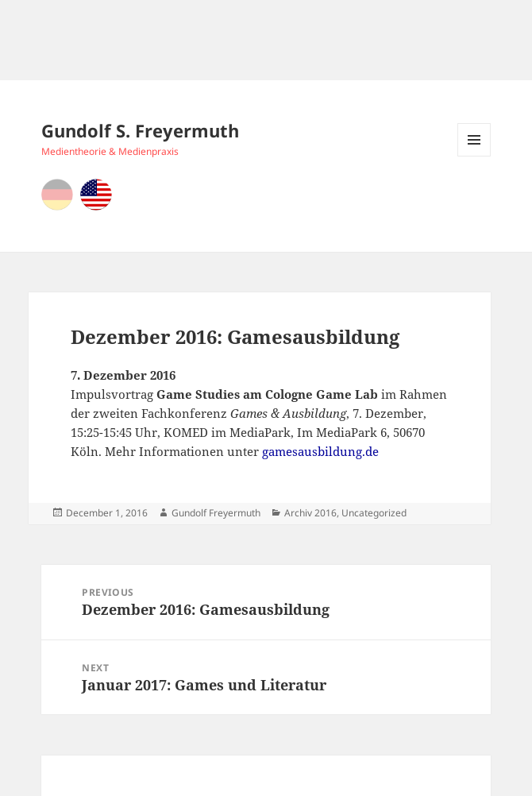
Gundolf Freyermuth (216, 513)
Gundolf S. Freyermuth (140, 130)
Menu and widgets (474, 156)
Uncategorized (374, 513)
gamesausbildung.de (320, 451)
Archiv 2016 (310, 513)
